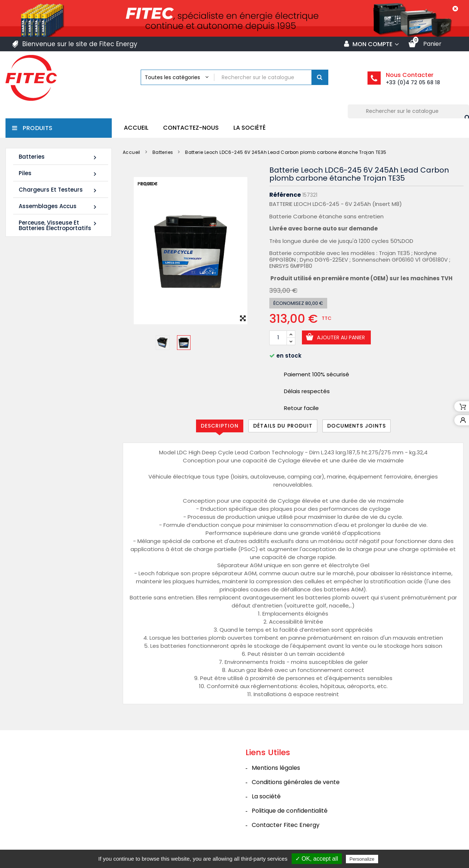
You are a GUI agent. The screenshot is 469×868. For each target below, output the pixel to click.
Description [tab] (220, 426)
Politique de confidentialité (290, 811)
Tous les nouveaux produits (61, 488)
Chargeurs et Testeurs (59, 190)
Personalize (362, 859)
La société (250, 128)
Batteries (59, 157)
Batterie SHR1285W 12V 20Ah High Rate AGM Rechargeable (49, 442)
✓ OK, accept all (317, 859)
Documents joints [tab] (357, 426)
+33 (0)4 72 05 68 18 (413, 82)
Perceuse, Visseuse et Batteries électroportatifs (59, 225)
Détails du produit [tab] (283, 426)
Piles (59, 173)
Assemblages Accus (59, 206)
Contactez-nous (191, 128)
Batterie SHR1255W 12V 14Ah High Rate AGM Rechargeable (49, 343)
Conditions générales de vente (296, 782)
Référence (285, 195)
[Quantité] (278, 338)
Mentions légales (276, 768)
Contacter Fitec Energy (286, 825)
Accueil (136, 128)
